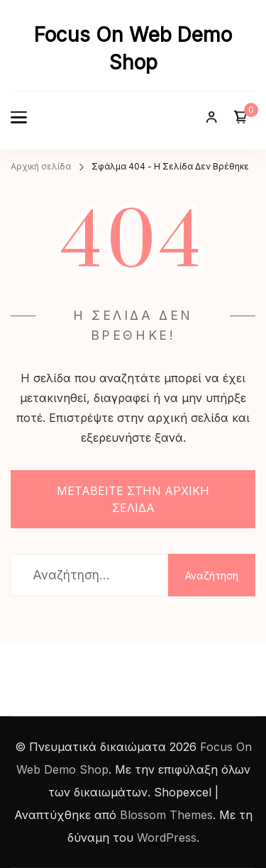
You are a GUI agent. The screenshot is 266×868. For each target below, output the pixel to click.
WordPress (167, 838)
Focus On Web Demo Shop (133, 49)
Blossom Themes (166, 815)
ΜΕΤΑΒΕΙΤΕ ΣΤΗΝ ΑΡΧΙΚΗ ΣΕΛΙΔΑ (133, 499)
